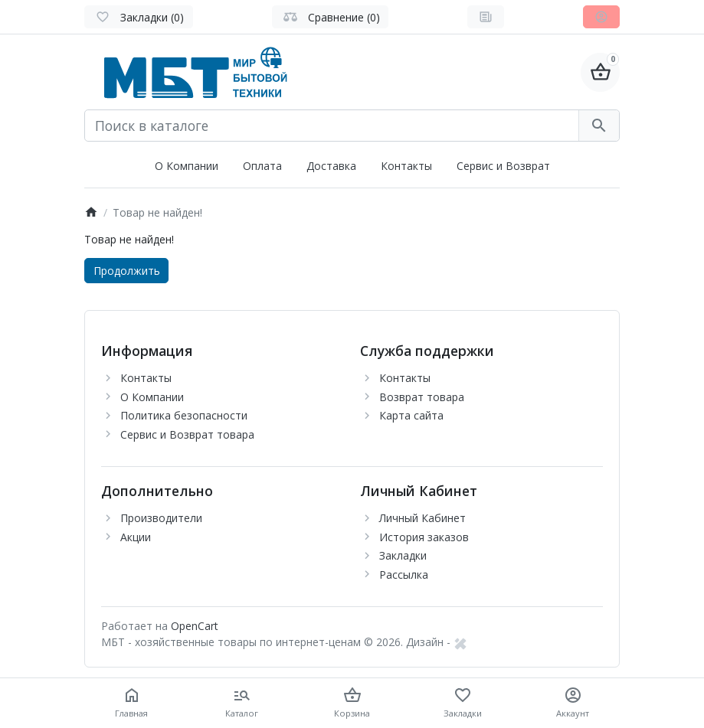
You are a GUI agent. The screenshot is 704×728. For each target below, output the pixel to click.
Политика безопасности (184, 415)
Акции (136, 537)
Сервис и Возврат (503, 166)
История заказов (424, 537)
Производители (161, 518)
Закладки (403, 555)
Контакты (406, 166)
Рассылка (404, 575)
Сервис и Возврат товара (187, 434)
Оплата (262, 166)
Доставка (331, 166)
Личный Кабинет (422, 518)
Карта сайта (411, 415)
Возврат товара (422, 397)
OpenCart (195, 626)
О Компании (187, 166)
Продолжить (127, 271)
